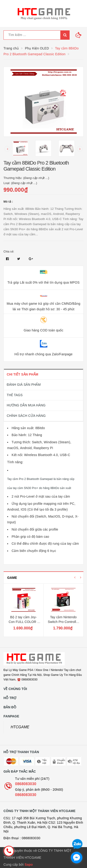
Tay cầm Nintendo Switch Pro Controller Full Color (63, 622)
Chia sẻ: (9, 252)
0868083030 (26, 784)
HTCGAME (20, 727)
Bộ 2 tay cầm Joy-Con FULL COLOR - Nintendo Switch (23, 622)
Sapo (29, 865)
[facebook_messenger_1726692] (77, 858)
